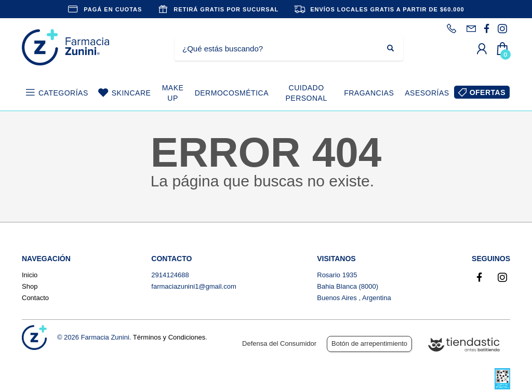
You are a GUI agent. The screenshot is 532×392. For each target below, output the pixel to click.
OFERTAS (488, 92)
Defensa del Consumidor (279, 343)
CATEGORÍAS (63, 93)
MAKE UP (173, 93)
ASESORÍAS (427, 93)
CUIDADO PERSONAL (306, 93)
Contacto (35, 298)
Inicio (30, 275)
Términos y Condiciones (169, 337)
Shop (30, 286)
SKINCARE (131, 93)
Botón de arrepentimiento (369, 343)
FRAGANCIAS (369, 93)
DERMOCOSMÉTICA (232, 93)
